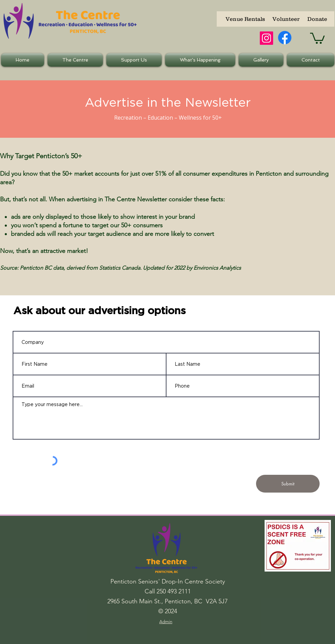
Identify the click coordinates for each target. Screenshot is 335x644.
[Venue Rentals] (245, 19)
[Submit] (288, 484)
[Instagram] (266, 38)
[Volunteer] (286, 19)
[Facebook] (285, 38)
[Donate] (317, 19)
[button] (317, 38)
